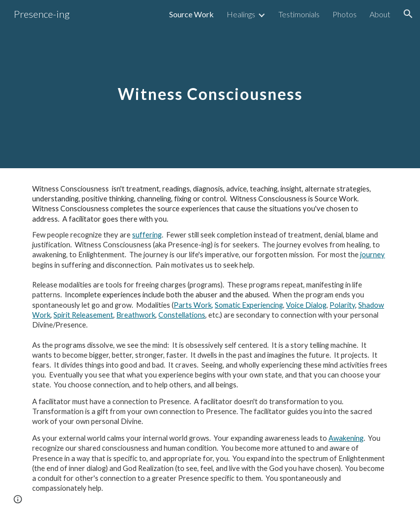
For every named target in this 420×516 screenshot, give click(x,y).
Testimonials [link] (299, 14)
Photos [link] (345, 14)
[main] (210, 84)
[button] (408, 14)
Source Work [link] (191, 14)
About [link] (380, 14)
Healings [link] (241, 14)
